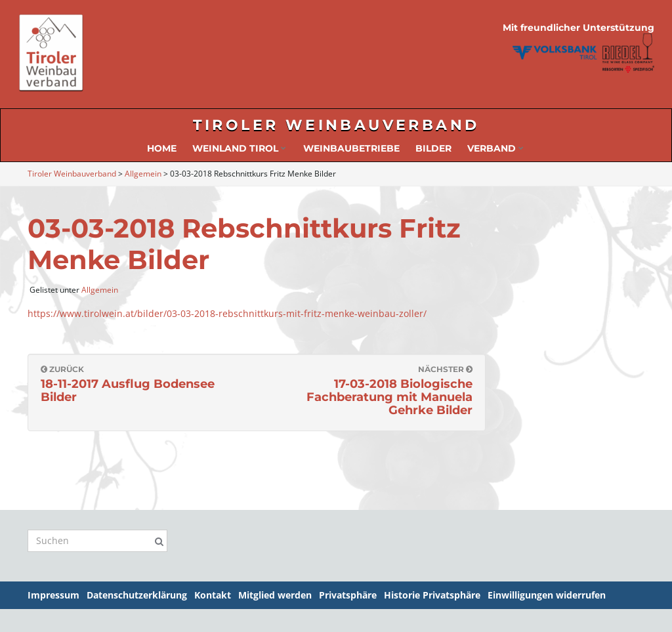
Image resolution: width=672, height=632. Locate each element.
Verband (495, 148)
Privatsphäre (348, 595)
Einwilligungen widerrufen (547, 595)
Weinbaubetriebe (351, 148)
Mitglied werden (275, 595)
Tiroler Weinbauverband (336, 125)
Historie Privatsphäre (432, 595)
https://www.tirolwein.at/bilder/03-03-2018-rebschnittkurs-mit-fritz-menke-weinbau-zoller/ (227, 313)
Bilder (433, 148)
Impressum (53, 595)
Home (162, 148)
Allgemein (100, 290)
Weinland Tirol (239, 148)
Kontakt (213, 595)
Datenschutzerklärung (137, 595)
